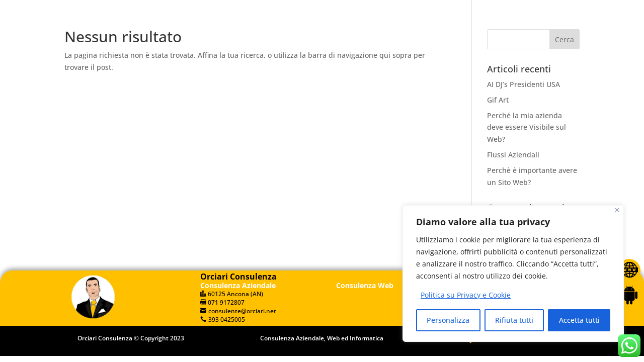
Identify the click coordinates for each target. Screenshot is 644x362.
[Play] (479, 8)
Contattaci (477, 59)
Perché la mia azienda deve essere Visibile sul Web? (527, 127)
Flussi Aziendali (513, 155)
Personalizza (448, 320)
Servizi (318, 59)
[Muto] (547, 9)
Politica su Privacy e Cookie (466, 295)
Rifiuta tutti (514, 320)
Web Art (535, 59)
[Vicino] (617, 210)
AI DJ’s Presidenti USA (524, 84)
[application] (527, 9)
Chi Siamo (267, 59)
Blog (359, 59)
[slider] (501, 9)
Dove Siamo (411, 59)
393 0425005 (150, 9)
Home (219, 59)
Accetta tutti (579, 320)
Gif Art (498, 100)
